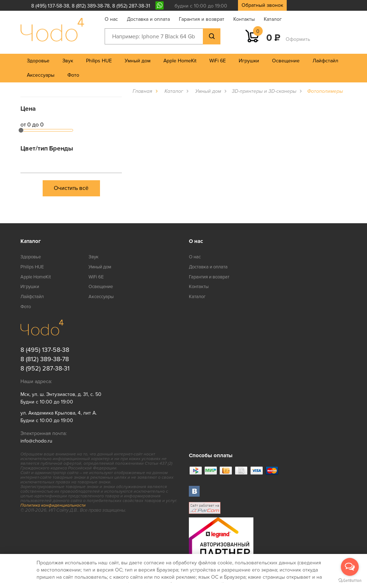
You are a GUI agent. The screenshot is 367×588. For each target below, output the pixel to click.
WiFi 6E (218, 61)
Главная (142, 91)
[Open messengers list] (350, 567)
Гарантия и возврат (202, 19)
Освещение (286, 61)
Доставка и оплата (148, 19)
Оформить (298, 39)
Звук (68, 61)
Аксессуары (41, 75)
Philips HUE (99, 61)
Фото (73, 75)
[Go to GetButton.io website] (350, 581)
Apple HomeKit (180, 61)
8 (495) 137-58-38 (50, 6)
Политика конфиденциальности (53, 505)
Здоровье (38, 61)
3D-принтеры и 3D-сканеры (264, 91)
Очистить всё (71, 188)
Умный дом (138, 61)
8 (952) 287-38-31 (131, 6)
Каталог (273, 19)
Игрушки (249, 61)
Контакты (244, 19)
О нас (111, 19)
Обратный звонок (262, 5)
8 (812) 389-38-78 (91, 6)
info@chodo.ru (36, 441)
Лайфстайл (325, 61)
